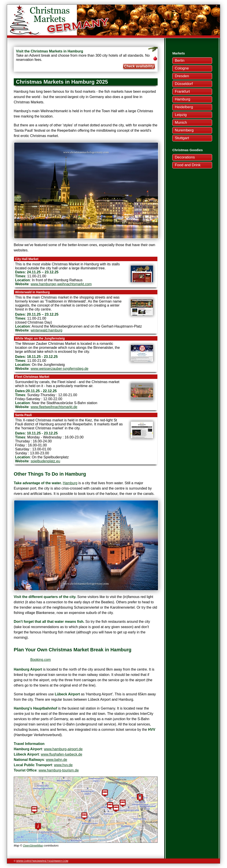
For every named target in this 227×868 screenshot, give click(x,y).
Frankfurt (182, 92)
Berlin (179, 61)
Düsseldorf (184, 84)
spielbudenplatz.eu (45, 461)
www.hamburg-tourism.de (59, 770)
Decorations (185, 157)
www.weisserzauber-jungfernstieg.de (60, 369)
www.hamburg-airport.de (63, 749)
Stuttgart (182, 138)
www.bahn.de (57, 760)
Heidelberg (184, 107)
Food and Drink (188, 165)
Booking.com (41, 660)
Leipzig (181, 115)
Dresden (182, 76)
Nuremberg (184, 130)
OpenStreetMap (33, 846)
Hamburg (182, 99)
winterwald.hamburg (46, 330)
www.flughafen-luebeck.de (62, 754)
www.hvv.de (63, 765)
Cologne (182, 68)
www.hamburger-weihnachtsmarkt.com (61, 284)
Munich (181, 122)
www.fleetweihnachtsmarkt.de (54, 407)
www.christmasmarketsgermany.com (42, 861)
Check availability (139, 66)
